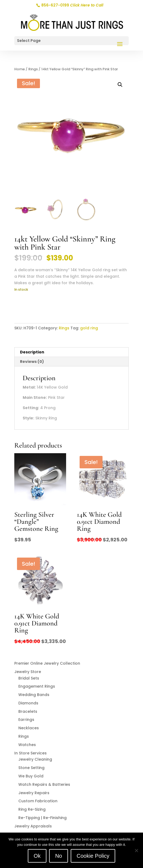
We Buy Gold (31, 776)
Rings (33, 69)
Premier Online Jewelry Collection (47, 663)
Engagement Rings (37, 686)
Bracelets (28, 711)
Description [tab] (32, 352)
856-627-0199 (72, 5)
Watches (27, 745)
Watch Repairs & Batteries (44, 784)
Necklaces (29, 728)
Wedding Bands (34, 695)
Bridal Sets (29, 678)
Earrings (26, 720)
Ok (37, 856)
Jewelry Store (28, 672)
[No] (136, 850)
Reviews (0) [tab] (32, 362)
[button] (120, 85)
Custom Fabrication (38, 801)
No (59, 856)
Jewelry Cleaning (35, 759)
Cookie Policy (93, 856)
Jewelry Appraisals (33, 826)
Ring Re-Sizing (32, 809)
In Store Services (30, 753)
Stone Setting (31, 768)
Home (20, 69)
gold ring (89, 328)
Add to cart (36, 306)
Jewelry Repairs (34, 793)
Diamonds (28, 703)
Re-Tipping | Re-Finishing (42, 818)
